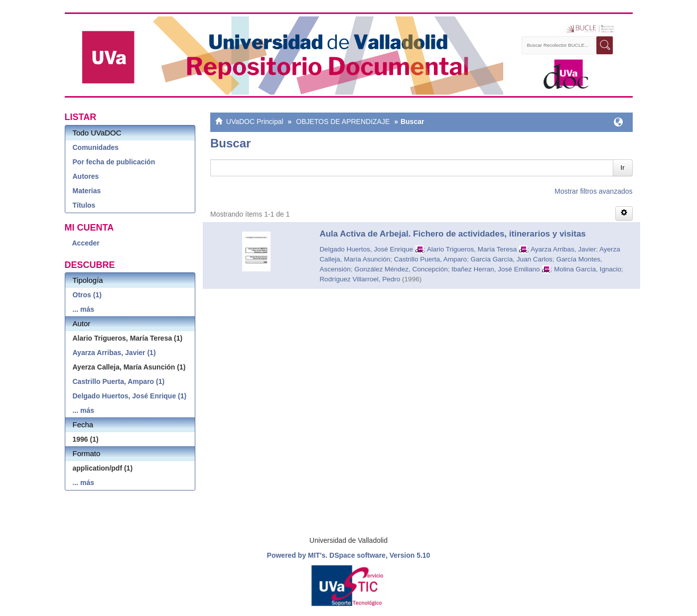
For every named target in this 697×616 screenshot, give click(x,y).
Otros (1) (87, 295)
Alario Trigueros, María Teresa (472, 249)
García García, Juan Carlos (512, 259)
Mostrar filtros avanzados (593, 191)
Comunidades (96, 147)
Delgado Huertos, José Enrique (366, 249)
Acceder (86, 243)
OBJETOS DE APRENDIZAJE (343, 122)
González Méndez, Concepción (401, 269)
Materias (87, 191)
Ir (623, 168)
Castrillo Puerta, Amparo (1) (119, 381)
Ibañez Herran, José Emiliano (495, 269)
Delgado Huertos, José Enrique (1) (130, 396)
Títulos (84, 205)
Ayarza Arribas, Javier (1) (114, 353)
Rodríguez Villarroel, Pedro (360, 279)
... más (84, 309)
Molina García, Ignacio (588, 269)
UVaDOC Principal (255, 122)
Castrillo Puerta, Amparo (430, 259)
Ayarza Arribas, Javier (563, 249)
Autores (86, 176)
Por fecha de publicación (114, 162)
